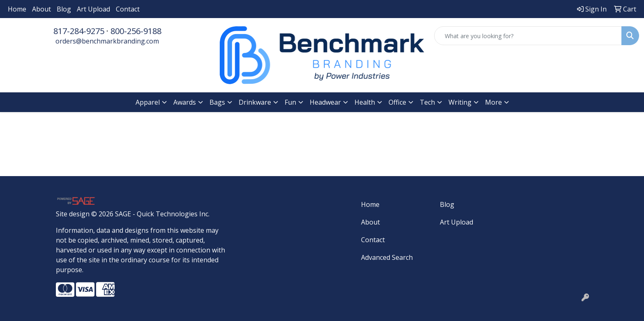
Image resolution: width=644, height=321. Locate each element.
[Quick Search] (528, 36)
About (41, 9)
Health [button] (365, 102)
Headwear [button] (325, 102)
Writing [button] (460, 102)
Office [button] (397, 102)
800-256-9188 (136, 31)
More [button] (493, 102)
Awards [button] (185, 102)
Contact (128, 9)
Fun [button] (290, 102)
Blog (64, 9)
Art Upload (93, 9)
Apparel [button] (148, 102)
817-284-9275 (79, 31)
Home (17, 9)
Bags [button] (217, 102)
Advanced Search (387, 257)
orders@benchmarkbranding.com (107, 41)
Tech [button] (427, 102)
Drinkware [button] (255, 102)
